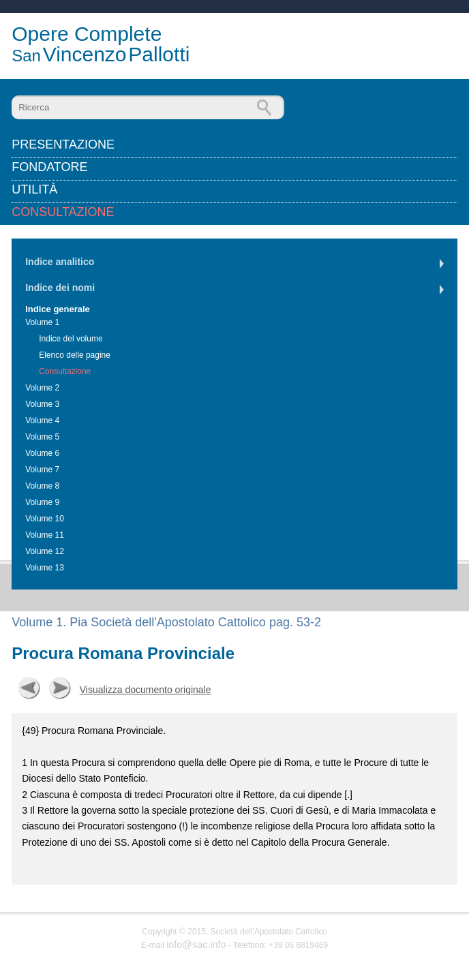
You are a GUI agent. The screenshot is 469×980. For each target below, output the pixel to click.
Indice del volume (71, 339)
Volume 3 (42, 404)
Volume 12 (45, 551)
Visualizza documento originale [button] (146, 690)
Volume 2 (42, 388)
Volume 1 (42, 322)
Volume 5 (42, 437)
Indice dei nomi (60, 288)
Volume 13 (45, 568)
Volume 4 (42, 420)
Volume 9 (42, 502)
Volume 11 (45, 535)
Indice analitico (60, 262)
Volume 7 (42, 470)
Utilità (34, 189)
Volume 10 (45, 519)
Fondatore (49, 167)
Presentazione (63, 144)
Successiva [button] (60, 688)
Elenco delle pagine (75, 355)
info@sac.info (196, 945)
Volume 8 (42, 486)
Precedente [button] (29, 688)
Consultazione (63, 212)
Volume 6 (42, 453)
